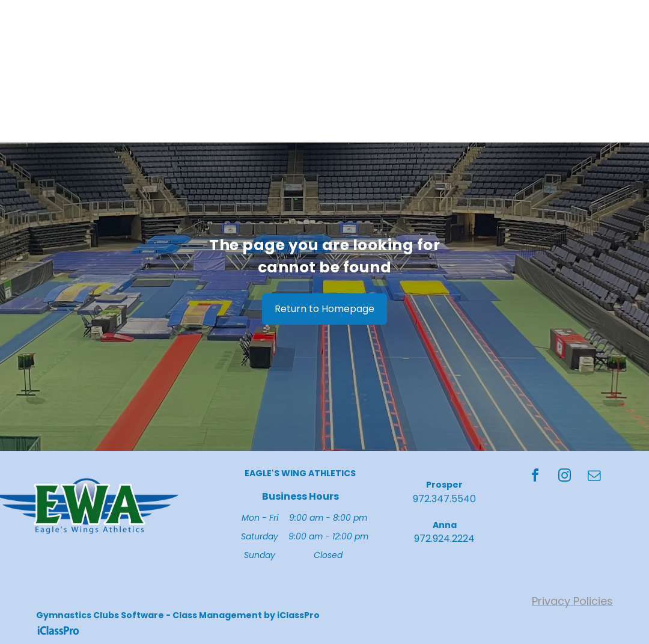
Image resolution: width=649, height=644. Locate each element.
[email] (594, 477)
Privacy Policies (572, 601)
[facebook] (535, 477)
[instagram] (564, 477)
